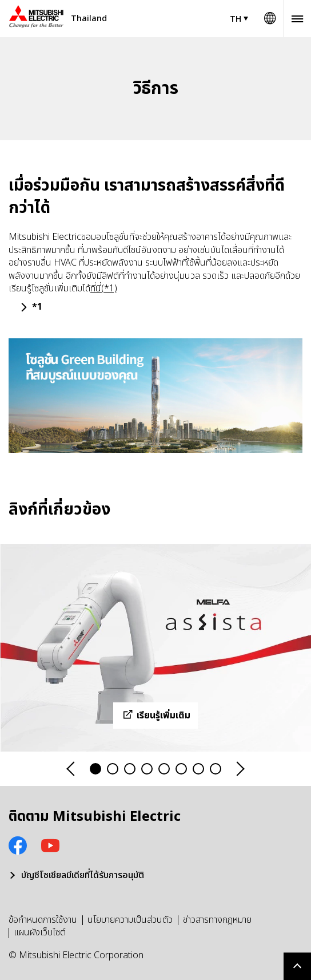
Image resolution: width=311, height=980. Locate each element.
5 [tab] (164, 769)
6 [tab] (181, 769)
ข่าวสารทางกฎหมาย (217, 920)
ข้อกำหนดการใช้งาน (43, 920)
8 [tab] (216, 769)
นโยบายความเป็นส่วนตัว (130, 920)
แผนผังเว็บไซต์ (40, 932)
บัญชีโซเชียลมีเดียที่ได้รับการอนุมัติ (83, 875)
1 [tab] (95, 769)
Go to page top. (297, 966)
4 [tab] (147, 769)
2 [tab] (113, 769)
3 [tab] (130, 769)
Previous (71, 769)
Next (240, 769)
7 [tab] (198, 769)
